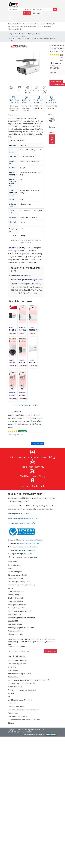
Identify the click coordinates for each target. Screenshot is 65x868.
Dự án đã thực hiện (15, 565)
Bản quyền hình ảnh (16, 634)
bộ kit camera (13, 670)
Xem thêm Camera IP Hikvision (27, 405)
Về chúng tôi (13, 562)
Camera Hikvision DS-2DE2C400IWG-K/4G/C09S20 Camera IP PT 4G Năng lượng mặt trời (22, 394)
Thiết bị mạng (13, 713)
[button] (11, 63)
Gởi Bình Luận (38, 444)
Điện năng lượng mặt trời (17, 716)
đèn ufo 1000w (14, 621)
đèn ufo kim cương (15, 624)
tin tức (10, 568)
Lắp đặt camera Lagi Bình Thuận (20, 700)
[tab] (11, 87)
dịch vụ (11, 588)
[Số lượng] (56, 78)
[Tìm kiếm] (55, 9)
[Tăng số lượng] (61, 78)
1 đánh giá (62, 57)
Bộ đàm (11, 723)
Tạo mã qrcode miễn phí (17, 706)
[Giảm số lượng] (52, 78)
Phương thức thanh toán (17, 605)
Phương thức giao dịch (16, 608)
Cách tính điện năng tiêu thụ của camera (23, 710)
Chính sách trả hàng (15, 601)
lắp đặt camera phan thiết (18, 660)
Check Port (12, 703)
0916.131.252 (26, 275)
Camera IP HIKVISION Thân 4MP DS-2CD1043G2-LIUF (13, 329)
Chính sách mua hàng (16, 591)
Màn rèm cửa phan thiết (17, 664)
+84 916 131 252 (22, 514)
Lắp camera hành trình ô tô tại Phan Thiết (24, 720)
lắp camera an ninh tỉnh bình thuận (21, 683)
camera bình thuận (15, 687)
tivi (9, 697)
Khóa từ (11, 693)
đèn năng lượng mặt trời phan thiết (21, 618)
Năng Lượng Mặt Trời (15, 29)
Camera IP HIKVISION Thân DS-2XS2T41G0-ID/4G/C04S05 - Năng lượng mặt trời (52, 129)
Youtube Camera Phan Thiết (27, 547)
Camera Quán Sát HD (15, 24)
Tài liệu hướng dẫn (15, 572)
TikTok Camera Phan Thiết (25, 550)
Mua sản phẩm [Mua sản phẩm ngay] (56, 81)
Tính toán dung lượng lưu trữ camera (22, 690)
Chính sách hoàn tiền (16, 598)
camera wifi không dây (48, 24)
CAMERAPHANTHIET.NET (17, 732)
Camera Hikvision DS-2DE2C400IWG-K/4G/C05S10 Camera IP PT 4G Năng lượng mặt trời (12, 394)
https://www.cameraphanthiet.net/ (30, 540)
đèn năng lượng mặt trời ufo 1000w (21, 628)
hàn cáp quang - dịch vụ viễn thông (21, 585)
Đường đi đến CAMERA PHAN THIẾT (21, 523)
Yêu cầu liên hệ (50, 651)
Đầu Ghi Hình (35, 24)
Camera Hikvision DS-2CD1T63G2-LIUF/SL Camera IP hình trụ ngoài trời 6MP (22, 329)
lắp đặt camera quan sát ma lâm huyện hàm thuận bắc (29, 680)
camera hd (12, 667)
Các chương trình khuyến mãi (19, 581)
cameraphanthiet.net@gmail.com (29, 280)
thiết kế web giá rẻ (15, 614)
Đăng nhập (37, 13)
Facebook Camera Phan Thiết (29, 543)
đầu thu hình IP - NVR (16, 677)
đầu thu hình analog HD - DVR (19, 674)
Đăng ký (27, 13)
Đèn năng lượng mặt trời (17, 575)
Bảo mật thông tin (15, 595)
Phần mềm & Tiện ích (16, 631)
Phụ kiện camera (13, 26)
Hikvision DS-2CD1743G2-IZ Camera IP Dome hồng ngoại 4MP (11, 361)
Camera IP (26, 24)
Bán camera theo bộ (16, 578)
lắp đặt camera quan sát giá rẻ (19, 611)
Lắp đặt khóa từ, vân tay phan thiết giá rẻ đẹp (36, 26)
